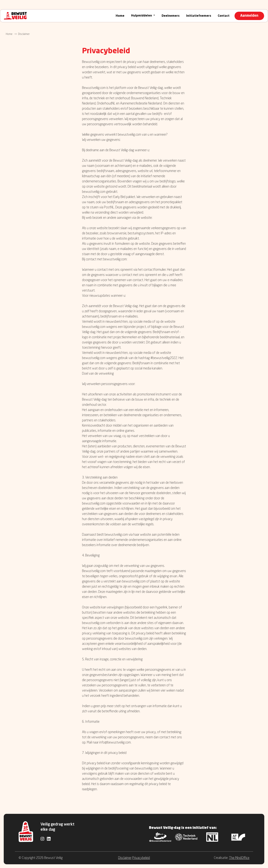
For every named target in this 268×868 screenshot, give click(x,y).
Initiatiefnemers (199, 16)
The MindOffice (239, 858)
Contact (224, 16)
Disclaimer (125, 858)
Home (120, 16)
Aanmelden (249, 16)
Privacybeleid (141, 858)
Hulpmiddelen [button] (142, 16)
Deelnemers (171, 16)
